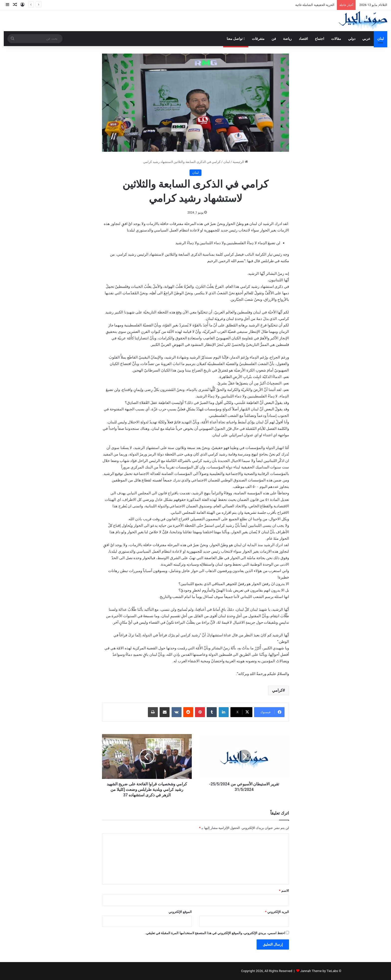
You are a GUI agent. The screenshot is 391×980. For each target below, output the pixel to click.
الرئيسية (240, 162)
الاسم (284, 891)
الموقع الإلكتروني (180, 912)
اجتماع (320, 39)
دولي (352, 39)
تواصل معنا (236, 39)
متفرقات (258, 39)
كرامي (277, 690)
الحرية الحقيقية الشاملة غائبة (315, 5)
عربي (366, 39)
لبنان (381, 39)
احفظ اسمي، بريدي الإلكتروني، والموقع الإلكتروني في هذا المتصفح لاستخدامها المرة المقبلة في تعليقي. (215, 933)
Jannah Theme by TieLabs (319, 971)
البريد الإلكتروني (277, 912)
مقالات (336, 39)
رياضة (287, 39)
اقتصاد (303, 39)
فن (274, 39)
